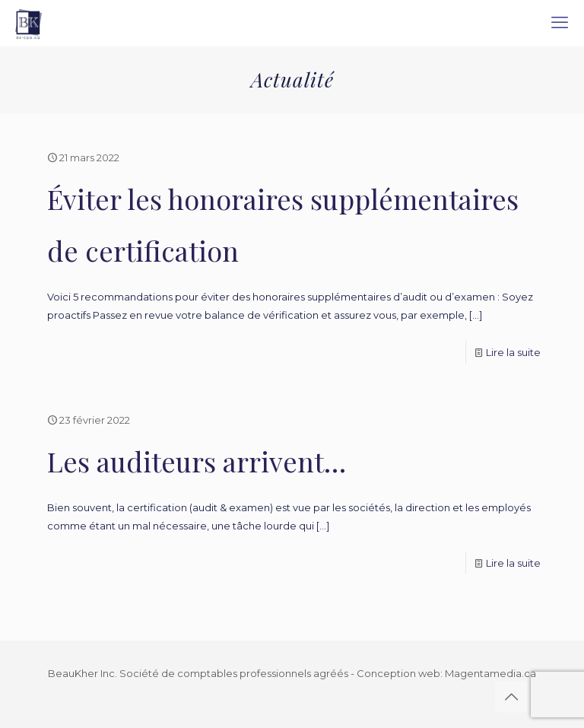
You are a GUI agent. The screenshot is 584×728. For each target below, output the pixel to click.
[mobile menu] (560, 23)
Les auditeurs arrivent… (197, 461)
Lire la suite (513, 352)
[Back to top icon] (511, 697)
